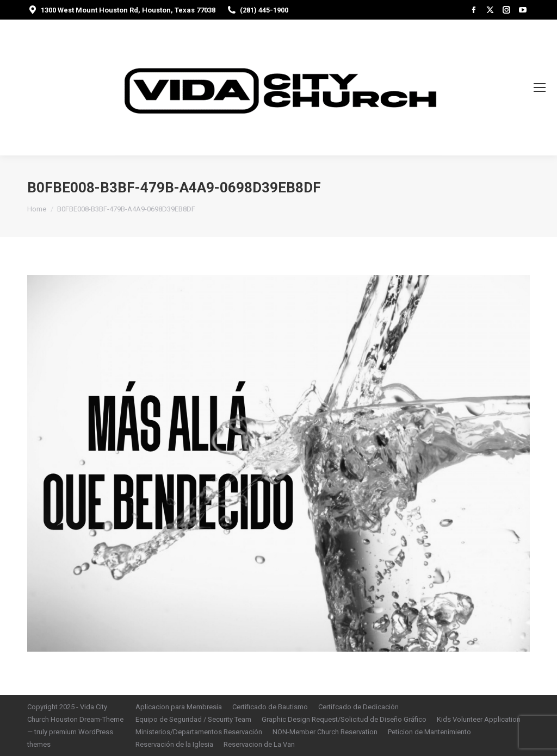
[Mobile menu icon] (540, 88)
